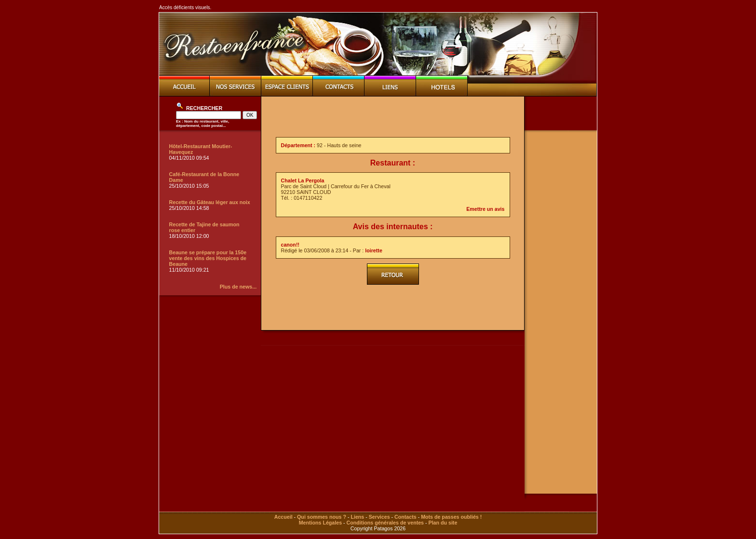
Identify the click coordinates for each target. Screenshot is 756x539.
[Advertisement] (393, 117)
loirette (374, 250)
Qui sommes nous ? (322, 517)
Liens (357, 517)
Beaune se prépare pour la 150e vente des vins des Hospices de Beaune (208, 258)
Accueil (283, 517)
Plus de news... (238, 287)
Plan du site (443, 523)
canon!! (290, 245)
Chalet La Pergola (303, 180)
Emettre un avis (485, 209)
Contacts (405, 517)
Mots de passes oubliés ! (451, 517)
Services (379, 517)
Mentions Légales (320, 523)
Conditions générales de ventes (385, 523)
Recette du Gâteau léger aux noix (210, 202)
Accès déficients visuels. (185, 7)
